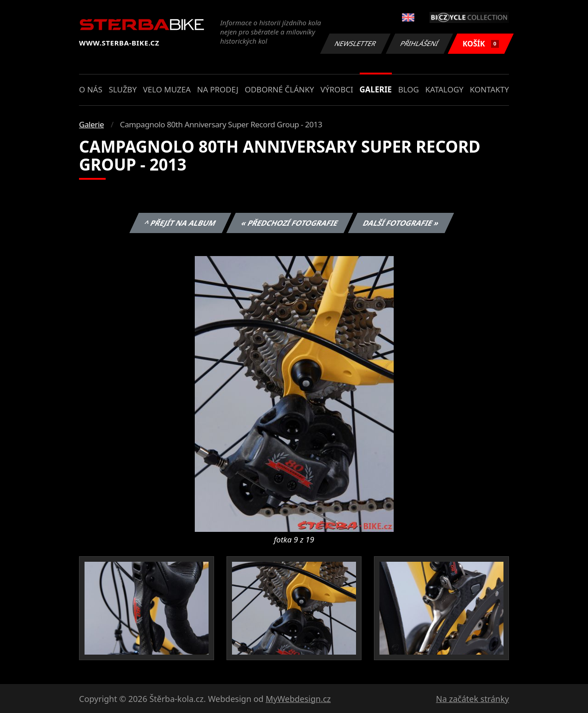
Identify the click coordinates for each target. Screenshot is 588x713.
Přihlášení (419, 43)
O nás (91, 89)
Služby (123, 89)
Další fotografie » (401, 223)
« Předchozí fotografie (289, 223)
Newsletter (355, 43)
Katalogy (444, 89)
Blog (409, 89)
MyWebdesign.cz (298, 699)
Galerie (376, 89)
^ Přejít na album (180, 223)
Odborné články (280, 89)
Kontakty (489, 89)
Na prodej (218, 89)
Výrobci (336, 89)
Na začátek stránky (472, 699)
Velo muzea (167, 89)
